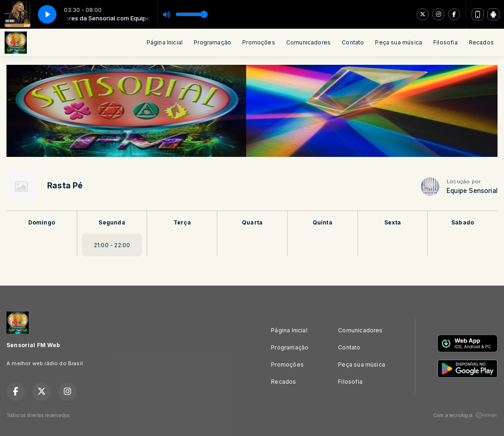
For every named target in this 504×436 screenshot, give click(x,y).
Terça (182, 222)
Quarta (252, 222)
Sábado (463, 222)
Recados (481, 42)
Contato (353, 42)
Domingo (42, 222)
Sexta (393, 222)
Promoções (259, 42)
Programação (212, 42)
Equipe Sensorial (472, 191)
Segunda (112, 222)
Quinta (323, 222)
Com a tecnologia (465, 415)
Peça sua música (399, 42)
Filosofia (446, 42)
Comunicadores (308, 42)
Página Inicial (165, 42)
